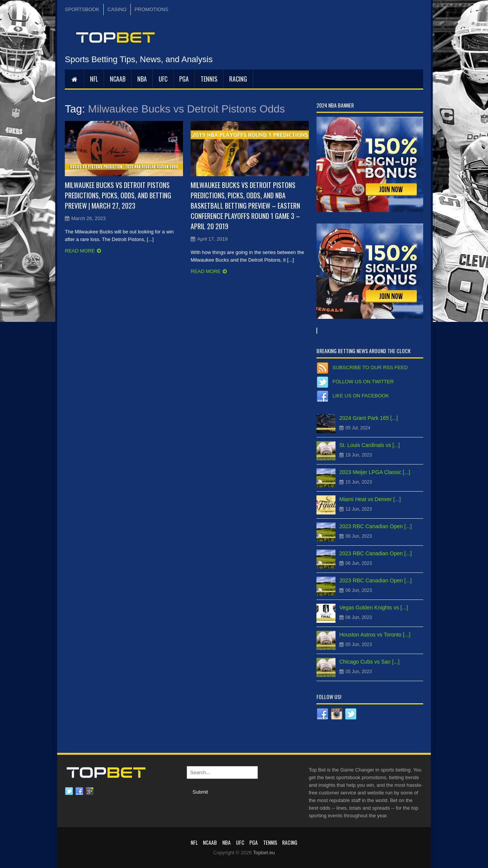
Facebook (79, 791)
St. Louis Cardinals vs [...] (370, 445)
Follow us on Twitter (363, 382)
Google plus (90, 791)
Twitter (69, 791)
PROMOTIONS (152, 9)
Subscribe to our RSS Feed (370, 367)
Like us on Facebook (361, 396)
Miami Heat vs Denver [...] (370, 499)
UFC (163, 79)
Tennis (209, 79)
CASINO (117, 9)
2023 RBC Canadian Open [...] (376, 526)
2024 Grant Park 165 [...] (368, 418)
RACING (238, 79)
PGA (184, 79)
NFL (94, 79)
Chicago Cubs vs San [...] (369, 662)
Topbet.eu (264, 853)
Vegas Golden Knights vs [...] (374, 608)
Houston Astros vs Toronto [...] (375, 635)
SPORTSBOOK (82, 9)
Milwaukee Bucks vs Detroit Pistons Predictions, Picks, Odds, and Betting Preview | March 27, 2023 (118, 195)
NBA (142, 79)
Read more (80, 251)
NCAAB (118, 79)
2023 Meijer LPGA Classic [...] (375, 472)
